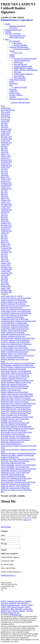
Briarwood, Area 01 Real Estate (12, 308)
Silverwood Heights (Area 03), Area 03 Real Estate (18, 465)
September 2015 (6, 143)
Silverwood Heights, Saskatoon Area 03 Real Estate (19, 469)
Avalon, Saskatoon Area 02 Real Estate (14, 302)
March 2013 (5, 198)
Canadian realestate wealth (23, 66)
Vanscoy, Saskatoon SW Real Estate (13, 476)
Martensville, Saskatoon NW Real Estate (15, 386)
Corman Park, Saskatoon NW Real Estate (15, 325)
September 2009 (6, 273)
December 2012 (6, 204)
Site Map (12, 97)
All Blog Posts (6, 108)
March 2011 (5, 242)
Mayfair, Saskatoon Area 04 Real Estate (14, 392)
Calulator (8, 32)
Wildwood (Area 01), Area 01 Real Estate (15, 486)
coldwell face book (20, 87)
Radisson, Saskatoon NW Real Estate (14, 430)
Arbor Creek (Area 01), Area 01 (12, 296)
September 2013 (6, 189)
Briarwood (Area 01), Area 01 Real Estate (15, 306)
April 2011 (5, 240)
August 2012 (5, 212)
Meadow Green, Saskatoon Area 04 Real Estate (17, 396)
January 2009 (5, 288)
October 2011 (5, 229)
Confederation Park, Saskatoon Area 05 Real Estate (18, 321)
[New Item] (13, 28)
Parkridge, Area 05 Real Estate (11, 421)
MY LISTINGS (15, 41)
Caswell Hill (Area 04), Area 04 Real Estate (16, 311)
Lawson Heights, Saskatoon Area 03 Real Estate (17, 380)
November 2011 (6, 227)
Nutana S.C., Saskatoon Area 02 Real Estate (16, 413)
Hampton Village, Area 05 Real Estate (14, 354)
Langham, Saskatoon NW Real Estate (14, 379)
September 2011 (6, 231)
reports (12, 82)
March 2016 (5, 135)
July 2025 (4, 123)
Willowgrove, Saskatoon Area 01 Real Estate (16, 490)
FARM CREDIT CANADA (23, 68)
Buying (12, 51)
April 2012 (5, 219)
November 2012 (6, 206)
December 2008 (6, 290)
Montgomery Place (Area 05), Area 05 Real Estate (18, 400)
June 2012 (4, 215)
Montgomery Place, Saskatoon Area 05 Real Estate (18, 403)
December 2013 (6, 183)
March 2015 (5, 154)
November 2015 (6, 139)
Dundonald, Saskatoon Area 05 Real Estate (16, 334)
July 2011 (4, 235)
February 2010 (6, 263)
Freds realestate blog (8, 110)
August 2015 (5, 144)
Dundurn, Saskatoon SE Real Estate (13, 336)
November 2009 (6, 269)
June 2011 (4, 237)
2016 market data (20, 78)
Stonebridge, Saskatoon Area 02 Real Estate (16, 471)
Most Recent (5, 120)
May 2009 (4, 281)
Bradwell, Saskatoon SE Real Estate (13, 304)
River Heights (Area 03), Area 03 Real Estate (16, 432)
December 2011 (6, 225)
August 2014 (5, 168)
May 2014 (4, 173)
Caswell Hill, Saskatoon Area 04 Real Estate (16, 313)
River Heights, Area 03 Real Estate (13, 434)
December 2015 (6, 137)
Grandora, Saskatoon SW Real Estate (14, 346)
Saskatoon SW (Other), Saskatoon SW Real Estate (18, 459)
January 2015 (5, 158)
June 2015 (4, 148)
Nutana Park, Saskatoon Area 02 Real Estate (16, 411)
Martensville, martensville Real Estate (14, 384)
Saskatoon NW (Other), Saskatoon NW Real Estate (18, 453)
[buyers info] (18, 53)
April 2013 (5, 196)
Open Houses (5, 114)
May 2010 (4, 258)
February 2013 (6, 200)
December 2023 (6, 129)
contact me (27, 520)
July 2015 (4, 146)
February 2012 (6, 223)
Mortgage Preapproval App (19, 99)
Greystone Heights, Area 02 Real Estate (14, 348)
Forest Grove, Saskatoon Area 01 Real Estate (16, 344)
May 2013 (4, 194)
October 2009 (6, 271)
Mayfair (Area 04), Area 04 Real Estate (14, 388)
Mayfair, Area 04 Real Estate (11, 390)
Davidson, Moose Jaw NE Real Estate (14, 331)
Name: (3, 535)
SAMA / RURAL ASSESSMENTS (26, 70)
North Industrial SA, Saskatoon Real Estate (16, 407)
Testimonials (14, 84)
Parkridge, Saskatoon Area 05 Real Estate (15, 423)
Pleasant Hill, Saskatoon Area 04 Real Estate (16, 427)
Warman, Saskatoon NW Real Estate (13, 480)
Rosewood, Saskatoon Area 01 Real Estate (15, 440)
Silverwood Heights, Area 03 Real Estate (15, 467)
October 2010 (6, 250)
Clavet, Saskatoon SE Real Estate (12, 317)
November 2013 (6, 185)
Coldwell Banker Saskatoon (23, 74)
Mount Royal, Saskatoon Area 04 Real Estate (16, 405)
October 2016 (6, 133)
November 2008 (6, 292)
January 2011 (5, 246)
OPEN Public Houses (17, 37)
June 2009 (4, 279)
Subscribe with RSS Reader (20, 102)
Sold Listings (5, 116)
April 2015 (5, 152)
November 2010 (6, 248)
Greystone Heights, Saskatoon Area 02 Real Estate (18, 350)
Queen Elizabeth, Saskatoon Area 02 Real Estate (17, 428)
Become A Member (20, 45)
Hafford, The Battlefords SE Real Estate (15, 352)
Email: (3, 539)
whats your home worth (17, 36)
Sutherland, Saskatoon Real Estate (13, 474)
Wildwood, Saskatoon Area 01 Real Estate (15, 488)
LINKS (12, 57)
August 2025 (5, 121)
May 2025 (4, 125)
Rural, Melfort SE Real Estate (11, 444)
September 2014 (6, 166)
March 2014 (5, 177)
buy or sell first (19, 76)
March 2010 (5, 262)
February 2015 (6, 156)
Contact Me (13, 91)
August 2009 (5, 275)
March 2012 (5, 221)
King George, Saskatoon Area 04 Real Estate (16, 373)
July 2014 (4, 169)
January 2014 (5, 181)
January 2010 (5, 265)
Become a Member (16, 95)
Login (23, 20)
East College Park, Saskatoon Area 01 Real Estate (18, 338)
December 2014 (6, 160)
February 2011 (6, 244)
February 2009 (6, 286)
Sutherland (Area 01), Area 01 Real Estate (15, 473)
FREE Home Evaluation (18, 80)
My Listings (18, 43)
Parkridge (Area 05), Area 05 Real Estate (15, 419)
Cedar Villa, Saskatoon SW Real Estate (14, 315)
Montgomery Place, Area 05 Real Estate (15, 402)
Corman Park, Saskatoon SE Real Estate (15, 327)
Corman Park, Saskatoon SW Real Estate (15, 329)
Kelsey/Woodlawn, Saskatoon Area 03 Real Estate (18, 367)
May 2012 (4, 217)
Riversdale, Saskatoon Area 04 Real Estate (15, 438)
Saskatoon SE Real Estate (10, 457)
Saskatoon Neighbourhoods (19, 47)
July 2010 (4, 254)
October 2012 (6, 208)
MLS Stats (17, 72)
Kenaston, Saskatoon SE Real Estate (13, 369)
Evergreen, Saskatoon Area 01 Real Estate (15, 340)
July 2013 (4, 191)
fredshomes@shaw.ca (10, 20)
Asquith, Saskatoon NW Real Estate (13, 300)
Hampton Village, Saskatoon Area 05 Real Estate (18, 356)
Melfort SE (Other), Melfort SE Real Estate (16, 398)
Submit (4, 551)
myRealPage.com (15, 615)
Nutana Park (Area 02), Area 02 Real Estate (16, 409)
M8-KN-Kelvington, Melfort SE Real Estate (16, 382)
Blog (11, 85)
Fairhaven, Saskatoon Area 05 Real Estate (15, 342)
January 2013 (5, 202)
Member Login (15, 93)
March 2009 (5, 285)
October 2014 (6, 164)
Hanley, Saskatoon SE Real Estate (12, 357)
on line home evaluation (22, 49)
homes (3, 361)
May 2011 (4, 238)
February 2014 (6, 179)
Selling (12, 55)
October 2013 (6, 187)
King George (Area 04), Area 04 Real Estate (16, 371)
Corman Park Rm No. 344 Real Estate (14, 323)
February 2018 (6, 131)
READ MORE (6, 527)
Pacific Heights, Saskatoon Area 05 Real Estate (17, 417)
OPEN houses (18, 62)
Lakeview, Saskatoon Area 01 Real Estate (15, 377)
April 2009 (5, 283)
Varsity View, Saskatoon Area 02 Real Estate (16, 478)
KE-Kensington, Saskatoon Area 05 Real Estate (17, 365)
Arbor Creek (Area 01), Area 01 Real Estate (16, 298)
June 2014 (4, 171)
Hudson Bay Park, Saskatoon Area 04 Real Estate (18, 363)
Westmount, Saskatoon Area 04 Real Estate (16, 484)
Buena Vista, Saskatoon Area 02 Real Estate (16, 309)
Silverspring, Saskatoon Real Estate (13, 463)
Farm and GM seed (20, 64)
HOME (8, 24)
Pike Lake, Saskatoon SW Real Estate (14, 425)
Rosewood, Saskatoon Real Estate (12, 442)
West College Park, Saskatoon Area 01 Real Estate (18, 482)
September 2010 (6, 252)
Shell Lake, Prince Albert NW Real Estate (15, 461)
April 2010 (5, 260)
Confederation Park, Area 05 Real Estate (15, 319)
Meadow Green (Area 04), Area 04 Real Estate (17, 394)
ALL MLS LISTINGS (13, 34)
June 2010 (4, 256)
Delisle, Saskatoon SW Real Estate (13, 332)
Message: (4, 544)
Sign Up (29, 20)
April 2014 (5, 175)
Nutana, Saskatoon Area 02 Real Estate (14, 415)
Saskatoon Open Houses (18, 26)
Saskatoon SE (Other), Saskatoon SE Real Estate (17, 455)
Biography (13, 89)
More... (8, 39)
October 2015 (6, 141)
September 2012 (6, 210)
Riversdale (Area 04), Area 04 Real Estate (15, 436)
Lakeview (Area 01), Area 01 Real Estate (15, 375)
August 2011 (5, 233)
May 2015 (4, 150)
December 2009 (6, 267)
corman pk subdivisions (22, 60)
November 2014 (6, 162)
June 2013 (4, 192)
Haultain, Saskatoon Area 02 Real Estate (15, 359)
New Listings (5, 112)
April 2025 (5, 127)
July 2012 (4, 214)
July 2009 (4, 277)
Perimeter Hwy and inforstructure (25, 59)
